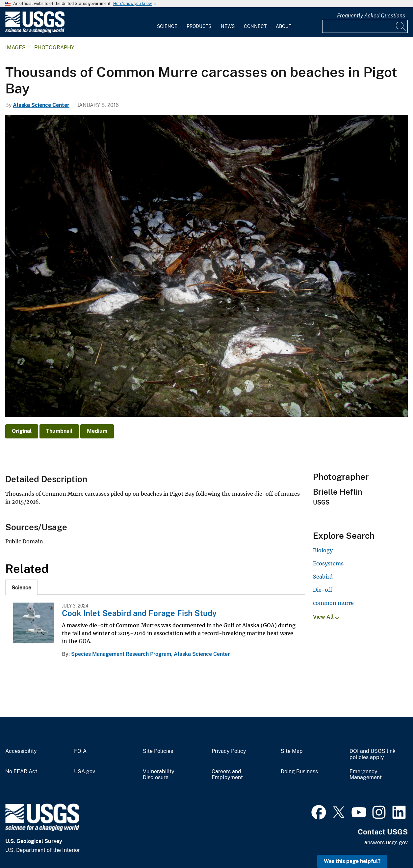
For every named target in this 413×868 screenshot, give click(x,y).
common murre (333, 603)
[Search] (401, 26)
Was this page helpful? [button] (352, 861)
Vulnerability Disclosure (159, 775)
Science (167, 26)
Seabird (323, 577)
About (284, 26)
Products (199, 26)
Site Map (292, 751)
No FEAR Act (21, 772)
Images (15, 48)
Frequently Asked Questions (371, 16)
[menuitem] (167, 22)
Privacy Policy (229, 751)
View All (326, 617)
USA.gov (85, 772)
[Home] (35, 32)
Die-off (323, 590)
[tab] (21, 587)
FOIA (80, 751)
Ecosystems (328, 563)
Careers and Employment (227, 775)
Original (22, 431)
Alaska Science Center (41, 105)
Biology (323, 550)
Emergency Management (366, 775)
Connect (255, 26)
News (228, 26)
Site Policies (158, 751)
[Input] (365, 26)
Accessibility (21, 751)
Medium (97, 431)
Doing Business (299, 772)
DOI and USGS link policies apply (373, 754)
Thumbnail (59, 431)
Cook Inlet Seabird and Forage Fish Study (139, 613)
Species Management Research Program (121, 654)
